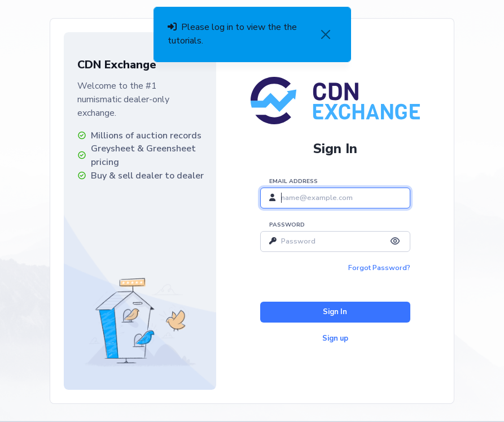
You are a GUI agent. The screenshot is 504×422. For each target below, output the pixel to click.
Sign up (335, 338)
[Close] (326, 34)
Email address (293, 181)
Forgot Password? (379, 268)
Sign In (335, 312)
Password (287, 225)
